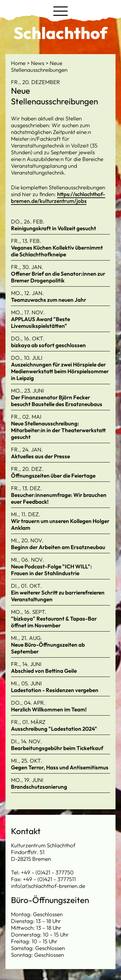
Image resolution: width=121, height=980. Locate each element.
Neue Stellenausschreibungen (39, 66)
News (38, 63)
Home (19, 63)
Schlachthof (60, 33)
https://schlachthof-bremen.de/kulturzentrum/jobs (58, 197)
